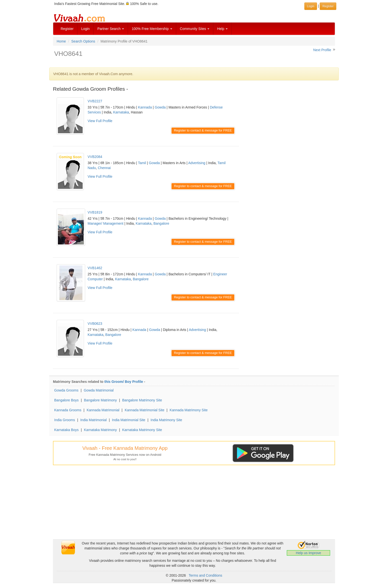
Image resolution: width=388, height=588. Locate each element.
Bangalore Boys (66, 400)
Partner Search (111, 29)
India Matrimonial (93, 420)
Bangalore (161, 223)
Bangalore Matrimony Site (142, 400)
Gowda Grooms (66, 390)
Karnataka (121, 112)
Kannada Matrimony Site (189, 410)
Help (222, 29)
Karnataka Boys (66, 430)
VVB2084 (95, 157)
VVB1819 (95, 212)
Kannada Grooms (68, 410)
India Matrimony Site (167, 420)
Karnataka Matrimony (100, 430)
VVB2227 (95, 101)
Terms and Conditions (206, 575)
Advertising (197, 163)
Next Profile (322, 50)
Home (61, 41)
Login (85, 29)
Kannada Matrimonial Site (145, 410)
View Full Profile (100, 121)
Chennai (104, 168)
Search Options (83, 41)
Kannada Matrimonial (103, 410)
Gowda (160, 107)
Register (67, 29)
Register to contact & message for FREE (203, 130)
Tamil (142, 163)
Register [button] (328, 6)
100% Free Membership (152, 29)
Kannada (145, 107)
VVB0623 (95, 324)
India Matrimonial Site (129, 420)
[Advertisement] (291, 127)
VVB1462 (95, 268)
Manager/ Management (106, 223)
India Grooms (65, 420)
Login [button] (311, 6)
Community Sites (195, 29)
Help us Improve (309, 553)
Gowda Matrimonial (99, 390)
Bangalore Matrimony (100, 400)
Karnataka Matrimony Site (142, 430)
